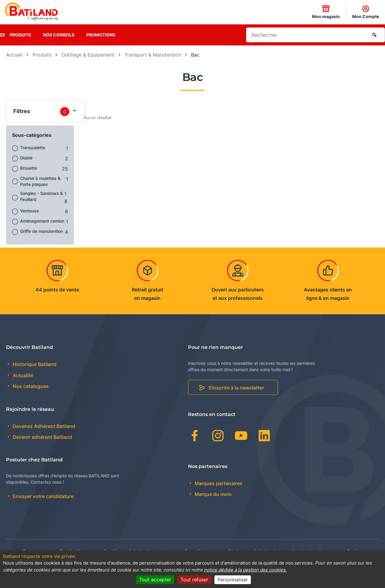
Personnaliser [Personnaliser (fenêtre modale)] (233, 580)
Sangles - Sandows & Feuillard (42, 196)
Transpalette (33, 148)
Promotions (101, 35)
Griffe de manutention (42, 231)
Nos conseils (59, 35)
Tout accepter (155, 580)
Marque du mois (213, 494)
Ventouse (29, 211)
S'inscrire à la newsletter (236, 388)
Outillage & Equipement (88, 55)
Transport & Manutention (153, 55)
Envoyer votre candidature (43, 496)
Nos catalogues (30, 386)
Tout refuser (194, 580)
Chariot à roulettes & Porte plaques (40, 181)
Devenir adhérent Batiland (42, 437)
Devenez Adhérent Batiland (43, 426)
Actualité (22, 375)
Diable (26, 158)
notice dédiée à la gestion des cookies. (245, 570)
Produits (20, 35)
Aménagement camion (42, 221)
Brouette (29, 168)
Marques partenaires (218, 483)
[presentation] (2, 35)
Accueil (14, 55)
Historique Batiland (34, 364)
